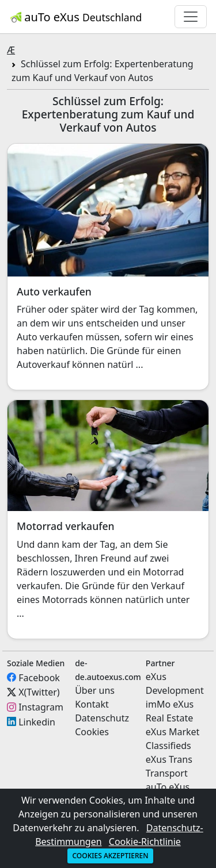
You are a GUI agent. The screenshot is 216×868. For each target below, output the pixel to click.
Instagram (41, 707)
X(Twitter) (39, 692)
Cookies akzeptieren (110, 856)
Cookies (92, 732)
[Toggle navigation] (191, 17)
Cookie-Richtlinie (145, 842)
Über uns (95, 690)
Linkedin (37, 721)
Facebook (39, 677)
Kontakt (92, 704)
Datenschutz (102, 718)
